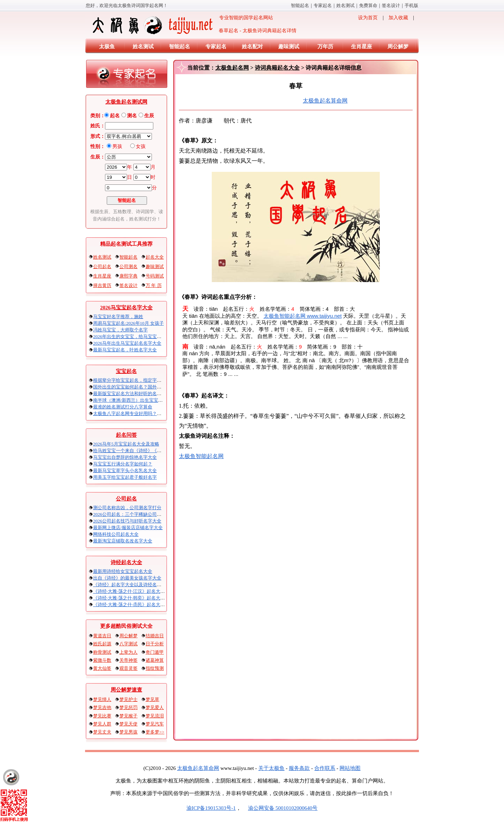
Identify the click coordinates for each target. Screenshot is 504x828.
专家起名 (323, 5)
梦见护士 (128, 699)
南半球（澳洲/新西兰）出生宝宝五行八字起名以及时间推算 (153, 400)
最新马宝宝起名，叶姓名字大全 (125, 350)
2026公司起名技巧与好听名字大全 (127, 521)
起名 (115, 116)
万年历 (325, 47)
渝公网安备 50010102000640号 (279, 808)
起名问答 (126, 435)
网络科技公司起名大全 (116, 534)
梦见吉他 (102, 707)
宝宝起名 (126, 371)
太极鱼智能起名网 (201, 456)
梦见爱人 (155, 707)
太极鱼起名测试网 (126, 102)
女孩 (141, 146)
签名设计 (391, 5)
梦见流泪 (155, 716)
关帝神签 (128, 660)
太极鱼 (107, 47)
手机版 (411, 5)
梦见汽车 (155, 724)
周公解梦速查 (126, 690)
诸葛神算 (155, 660)
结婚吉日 (155, 636)
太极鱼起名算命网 (325, 101)
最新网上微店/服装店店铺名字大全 (128, 528)
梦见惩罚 (128, 707)
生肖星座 (362, 47)
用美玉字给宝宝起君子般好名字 (125, 477)
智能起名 (300, 5)
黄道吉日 (102, 636)
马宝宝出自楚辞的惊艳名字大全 (125, 457)
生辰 (149, 116)
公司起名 (102, 266)
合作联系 (325, 768)
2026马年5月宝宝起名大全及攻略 (126, 444)
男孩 (117, 146)
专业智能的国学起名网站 (182, 25)
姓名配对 (252, 47)
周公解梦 (398, 47)
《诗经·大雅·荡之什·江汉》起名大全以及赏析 (138, 591)
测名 (132, 116)
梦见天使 (128, 724)
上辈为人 (128, 652)
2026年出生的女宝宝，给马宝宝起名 (129, 336)
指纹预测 (155, 668)
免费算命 (368, 5)
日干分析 (155, 644)
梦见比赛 (102, 716)
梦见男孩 (128, 732)
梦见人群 (102, 724)
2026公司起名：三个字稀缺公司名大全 (132, 514)
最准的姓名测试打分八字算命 (123, 407)
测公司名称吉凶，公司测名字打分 (127, 508)
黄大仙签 (102, 668)
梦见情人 (102, 699)
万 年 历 (154, 285)
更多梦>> (155, 732)
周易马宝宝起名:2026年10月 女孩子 (128, 323)
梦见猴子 (128, 716)
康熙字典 (128, 276)
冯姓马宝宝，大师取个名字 (120, 330)
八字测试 (128, 644)
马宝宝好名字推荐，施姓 (118, 317)
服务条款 (299, 768)
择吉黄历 (102, 285)
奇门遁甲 (155, 652)
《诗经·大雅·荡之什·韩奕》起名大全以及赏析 (138, 598)
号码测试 (155, 276)
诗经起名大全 (126, 562)
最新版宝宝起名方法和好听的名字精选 (132, 394)
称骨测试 (102, 652)
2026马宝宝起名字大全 (126, 308)
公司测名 (128, 266)
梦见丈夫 (102, 732)
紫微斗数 (102, 660)
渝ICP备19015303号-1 (211, 808)
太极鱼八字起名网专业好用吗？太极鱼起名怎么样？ (145, 413)
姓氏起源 (102, 644)
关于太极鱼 (271, 768)
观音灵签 (128, 668)
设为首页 (368, 18)
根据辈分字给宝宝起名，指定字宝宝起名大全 (139, 380)
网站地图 (350, 768)
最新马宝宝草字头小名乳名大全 (125, 471)
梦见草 (152, 699)
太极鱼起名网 (232, 68)
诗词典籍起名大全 (277, 68)
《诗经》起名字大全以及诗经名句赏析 (132, 585)
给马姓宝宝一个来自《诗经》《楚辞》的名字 (139, 451)
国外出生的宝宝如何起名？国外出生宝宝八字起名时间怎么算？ (157, 387)
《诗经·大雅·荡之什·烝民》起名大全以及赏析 (138, 605)
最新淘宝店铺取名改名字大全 (123, 541)
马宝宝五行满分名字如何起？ (123, 464)
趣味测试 (289, 47)
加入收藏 (398, 18)
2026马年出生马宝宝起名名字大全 (127, 343)
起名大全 (155, 257)
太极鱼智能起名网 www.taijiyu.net (303, 316)
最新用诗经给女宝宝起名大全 (123, 571)
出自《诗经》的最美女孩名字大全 (127, 578)
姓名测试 (345, 5)
